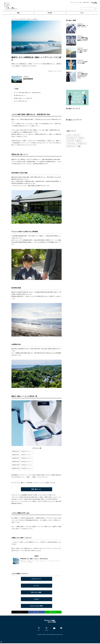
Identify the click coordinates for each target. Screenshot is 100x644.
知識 (18, 13)
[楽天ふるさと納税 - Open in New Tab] (37, 592)
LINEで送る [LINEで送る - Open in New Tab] (53, 612)
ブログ (82, 13)
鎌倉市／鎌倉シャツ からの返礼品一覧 (24, 98)
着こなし (79, 141)
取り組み (50, 13)
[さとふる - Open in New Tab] (37, 586)
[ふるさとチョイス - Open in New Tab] (37, 579)
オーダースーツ (71, 146)
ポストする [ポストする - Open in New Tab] (20, 612)
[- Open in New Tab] (39, 629)
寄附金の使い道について (21, 95)
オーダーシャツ (82, 143)
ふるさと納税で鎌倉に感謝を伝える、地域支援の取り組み (28, 93)
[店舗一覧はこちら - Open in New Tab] (37, 489)
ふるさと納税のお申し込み (21, 101)
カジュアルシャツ (72, 138)
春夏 (79, 146)
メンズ (69, 135)
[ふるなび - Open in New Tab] (37, 599)
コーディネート (71, 143)
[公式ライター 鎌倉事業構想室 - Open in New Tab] (37, 78)
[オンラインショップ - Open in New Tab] (76, 3)
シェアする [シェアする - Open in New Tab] (36, 612)
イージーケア (71, 141)
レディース (76, 135)
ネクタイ (81, 138)
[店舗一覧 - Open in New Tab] (85, 3)
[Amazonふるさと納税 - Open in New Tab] (37, 606)
